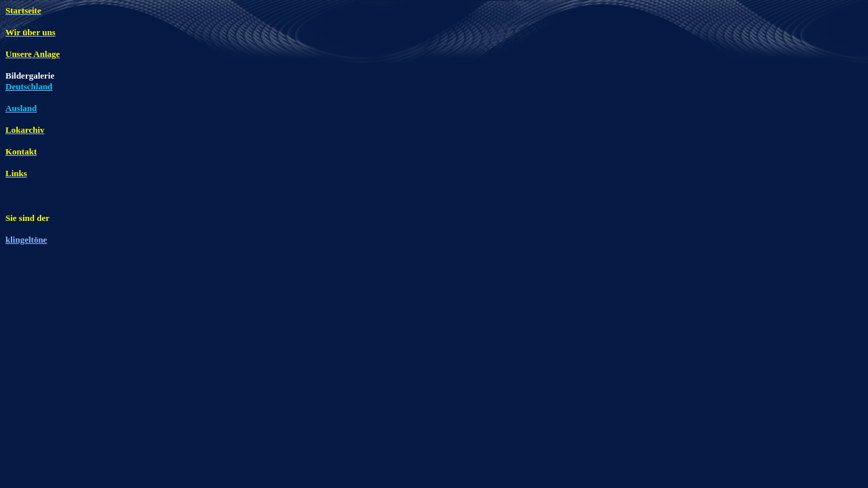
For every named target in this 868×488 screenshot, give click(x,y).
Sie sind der (27, 218)
